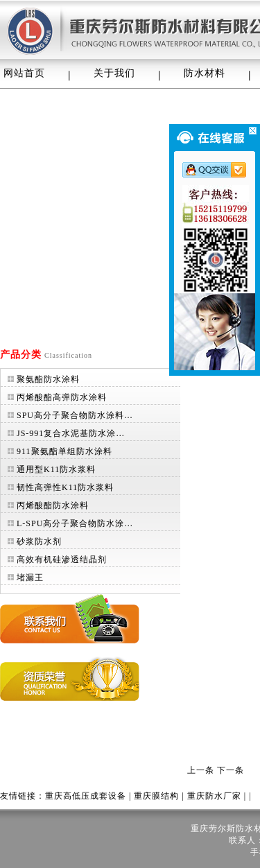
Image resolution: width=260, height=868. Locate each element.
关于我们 (114, 73)
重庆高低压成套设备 (86, 796)
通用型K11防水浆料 (56, 469)
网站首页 (24, 73)
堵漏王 (30, 578)
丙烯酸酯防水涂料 (53, 505)
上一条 (201, 770)
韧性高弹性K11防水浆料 (65, 487)
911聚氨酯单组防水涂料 (64, 451)
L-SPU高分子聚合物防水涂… (75, 523)
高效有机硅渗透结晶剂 (62, 559)
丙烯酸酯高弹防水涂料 (62, 397)
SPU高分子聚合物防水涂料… (75, 415)
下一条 (231, 770)
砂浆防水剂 (39, 541)
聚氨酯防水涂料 (48, 379)
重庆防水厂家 (214, 796)
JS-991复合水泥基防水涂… (71, 433)
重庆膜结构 (156, 796)
